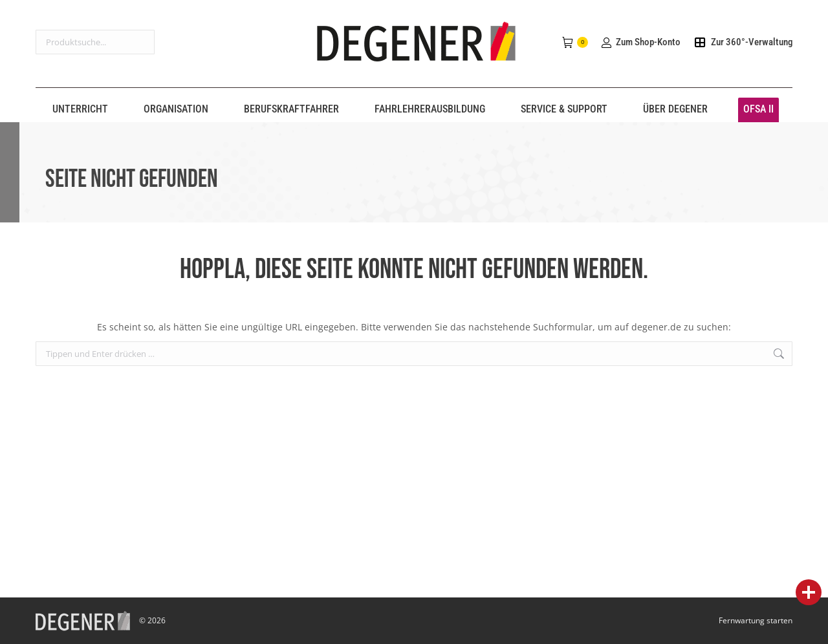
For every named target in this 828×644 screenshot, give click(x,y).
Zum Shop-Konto (640, 42)
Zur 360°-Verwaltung (743, 42)
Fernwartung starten (756, 620)
